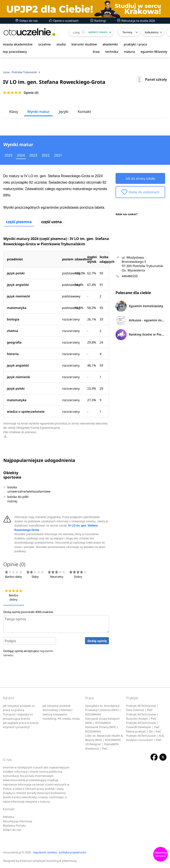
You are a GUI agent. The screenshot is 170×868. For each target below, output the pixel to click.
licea (96, 52)
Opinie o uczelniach (64, 21)
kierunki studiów (84, 44)
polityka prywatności (73, 851)
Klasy (14, 112)
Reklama (9, 816)
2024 (21, 155)
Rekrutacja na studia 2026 (136, 21)
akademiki (110, 44)
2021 (58, 155)
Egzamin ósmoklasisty (139, 306)
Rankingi (98, 21)
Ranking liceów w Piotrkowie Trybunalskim (140, 335)
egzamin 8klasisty (154, 52)
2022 (46, 155)
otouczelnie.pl (12, 851)
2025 (8, 155)
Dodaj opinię (97, 640)
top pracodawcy (15, 52)
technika (112, 52)
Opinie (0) (31, 93)
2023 (33, 155)
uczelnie (44, 44)
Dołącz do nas (27, 21)
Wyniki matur (38, 112)
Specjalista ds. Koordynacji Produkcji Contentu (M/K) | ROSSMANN (103, 709)
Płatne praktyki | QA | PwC (144, 731)
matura (129, 52)
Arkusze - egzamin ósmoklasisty (140, 320)
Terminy (127, 32)
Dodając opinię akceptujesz (28, 652)
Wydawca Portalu (14, 825)
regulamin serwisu (45, 851)
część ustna (53, 221)
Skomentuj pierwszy (161, 854)
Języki (64, 112)
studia (61, 44)
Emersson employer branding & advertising (48, 860)
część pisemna (19, 221)
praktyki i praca (135, 44)
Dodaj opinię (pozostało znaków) (28, 611)
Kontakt (84, 112)
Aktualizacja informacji (17, 820)
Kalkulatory (152, 32)
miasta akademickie (18, 44)
